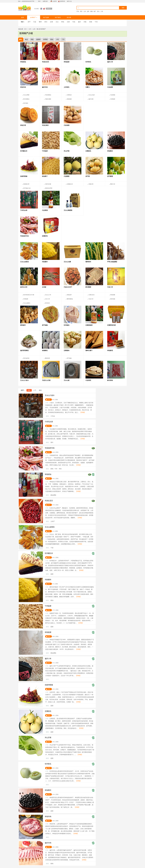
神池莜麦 (48, 632)
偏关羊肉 (48, 843)
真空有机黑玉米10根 (29, 295)
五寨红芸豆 (92, 295)
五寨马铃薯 (48, 184)
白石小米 (47, 299)
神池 (63, 22)
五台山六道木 (50, 395)
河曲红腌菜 (48, 99)
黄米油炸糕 (26, 358)
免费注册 (45, 1)
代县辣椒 (113, 95)
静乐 (46, 22)
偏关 (79, 22)
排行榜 (69, 17)
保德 (91, 22)
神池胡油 (48, 474)
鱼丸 (98, 11)
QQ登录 (55, 1)
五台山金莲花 (50, 527)
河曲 (85, 22)
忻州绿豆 (47, 303)
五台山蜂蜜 (26, 95)
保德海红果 (26, 184)
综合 (29, 390)
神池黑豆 (48, 790)
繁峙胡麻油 (70, 299)
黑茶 (81, 11)
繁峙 (40, 22)
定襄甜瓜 (48, 711)
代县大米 (91, 299)
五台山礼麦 (92, 95)
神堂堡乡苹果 (49, 188)
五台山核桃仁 (27, 303)
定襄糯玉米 (70, 184)
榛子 (95, 11)
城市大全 (69, 1)
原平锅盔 (69, 358)
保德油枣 (69, 295)
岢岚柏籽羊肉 (50, 448)
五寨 (68, 22)
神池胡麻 (113, 295)
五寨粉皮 (69, 95)
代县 (35, 22)
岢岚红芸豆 (49, 501)
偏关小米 (48, 659)
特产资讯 (58, 17)
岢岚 (74, 22)
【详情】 (83, 412)
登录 (39, 1)
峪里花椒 (113, 299)
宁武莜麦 (48, 606)
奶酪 (91, 11)
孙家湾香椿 (49, 685)
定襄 (51, 22)
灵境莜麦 (26, 299)
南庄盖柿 (26, 103)
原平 (29, 22)
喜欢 (49, 400)
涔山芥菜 (48, 738)
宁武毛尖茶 (49, 422)
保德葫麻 (69, 99)
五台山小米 (48, 295)
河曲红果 (91, 184)
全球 (30, 29)
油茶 (88, 11)
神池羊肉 (48, 817)
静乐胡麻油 (26, 99)
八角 (102, 11)
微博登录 (63, 1)
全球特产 (34, 17)
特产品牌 (46, 17)
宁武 (96, 22)
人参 (85, 11)
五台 (57, 22)
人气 (35, 390)
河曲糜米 (48, 580)
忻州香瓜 (48, 764)
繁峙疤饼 (47, 358)
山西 (34, 29)
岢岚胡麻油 (48, 95)
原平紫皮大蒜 (27, 188)
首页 (23, 17)
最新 (40, 390)
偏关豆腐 (91, 99)
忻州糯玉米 (49, 553)
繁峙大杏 (113, 184)
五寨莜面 (113, 99)
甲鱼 (78, 11)
